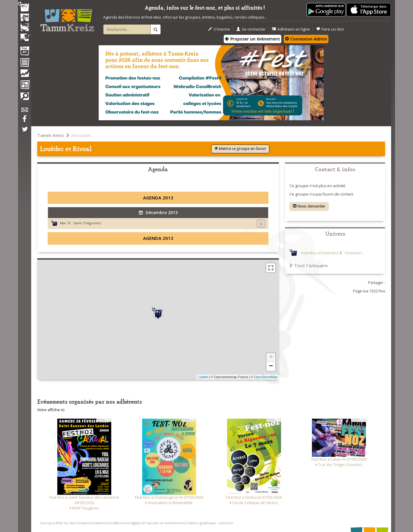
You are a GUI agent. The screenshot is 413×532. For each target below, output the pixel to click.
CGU (109, 523)
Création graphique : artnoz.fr (209, 523)
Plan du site (66, 523)
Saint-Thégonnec (87, 223)
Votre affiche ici (51, 410)
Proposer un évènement (253, 39)
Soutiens (97, 523)
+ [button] (271, 357)
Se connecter (251, 29)
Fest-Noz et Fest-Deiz (320, 253)
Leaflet (203, 377)
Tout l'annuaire (309, 265)
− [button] (271, 366)
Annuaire (81, 135)
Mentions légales (128, 523)
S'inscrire (219, 29)
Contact (83, 523)
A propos (48, 523)
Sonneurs (353, 253)
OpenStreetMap (266, 377)
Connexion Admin (306, 39)
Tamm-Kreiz (51, 135)
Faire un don (330, 29)
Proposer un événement (163, 523)
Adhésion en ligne (291, 29)
